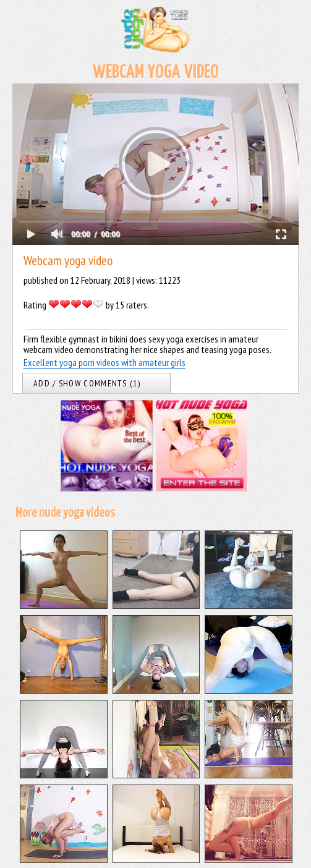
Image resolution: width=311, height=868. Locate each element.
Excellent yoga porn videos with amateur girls (104, 362)
